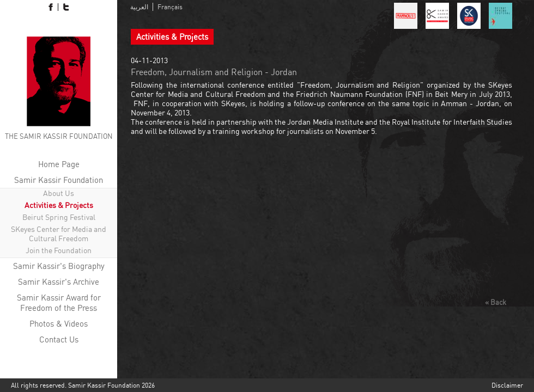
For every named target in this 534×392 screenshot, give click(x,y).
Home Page (59, 164)
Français (170, 7)
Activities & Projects (59, 205)
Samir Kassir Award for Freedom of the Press (59, 303)
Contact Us (59, 339)
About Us (59, 193)
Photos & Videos (59, 324)
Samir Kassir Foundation (59, 180)
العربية (139, 7)
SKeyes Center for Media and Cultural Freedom (59, 234)
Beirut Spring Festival (59, 217)
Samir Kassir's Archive (59, 282)
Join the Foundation (59, 250)
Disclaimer (507, 385)
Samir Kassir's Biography (59, 266)
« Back (496, 302)
